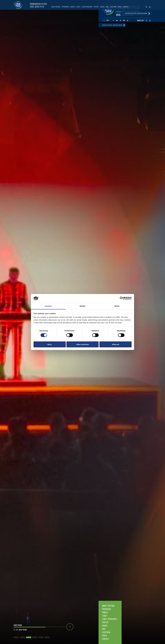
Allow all (115, 344)
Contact (106, 639)
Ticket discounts (109, 619)
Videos (105, 626)
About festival (108, 606)
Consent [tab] (48, 306)
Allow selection (82, 344)
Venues (105, 612)
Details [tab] (82, 306)
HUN (104, 21)
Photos (105, 622)
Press (104, 636)
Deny (50, 344)
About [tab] (117, 306)
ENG (108, 21)
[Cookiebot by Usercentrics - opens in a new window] (122, 298)
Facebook (113, 21)
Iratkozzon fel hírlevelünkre (113, 26)
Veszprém (106, 632)
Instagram (124, 21)
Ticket (105, 616)
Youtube (117, 21)
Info (104, 629)
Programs (106, 609)
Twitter (120, 21)
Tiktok (128, 21)
